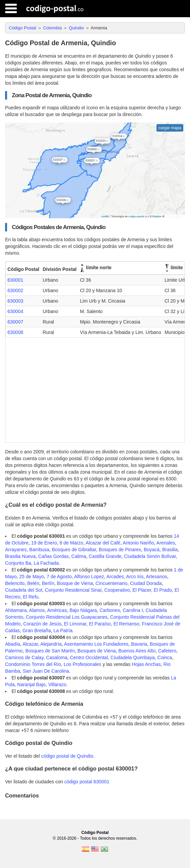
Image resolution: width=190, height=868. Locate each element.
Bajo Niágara (83, 610)
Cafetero (167, 651)
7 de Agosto (59, 577)
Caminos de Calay (24, 657)
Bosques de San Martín (50, 651)
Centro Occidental (89, 657)
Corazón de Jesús (42, 624)
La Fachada (46, 563)
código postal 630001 (87, 782)
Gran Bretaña (37, 631)
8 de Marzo (71, 543)
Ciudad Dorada (146, 583)
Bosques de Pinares (120, 550)
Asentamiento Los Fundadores (96, 644)
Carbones (110, 610)
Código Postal (95, 833)
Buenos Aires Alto (137, 651)
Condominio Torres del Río (33, 664)
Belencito (15, 583)
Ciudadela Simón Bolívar (150, 556)
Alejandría (51, 644)
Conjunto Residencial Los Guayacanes (66, 617)
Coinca (165, 657)
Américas (57, 610)
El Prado (163, 590)
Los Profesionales (82, 664)
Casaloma (57, 657)
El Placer (142, 590)
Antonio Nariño (138, 543)
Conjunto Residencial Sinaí (73, 590)
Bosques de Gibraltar (74, 550)
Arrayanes (16, 550)
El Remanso (126, 624)
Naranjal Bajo (31, 684)
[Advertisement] (95, 388)
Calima (79, 556)
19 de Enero (44, 543)
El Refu (31, 597)
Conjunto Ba (18, 563)
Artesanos (156, 577)
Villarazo (57, 684)
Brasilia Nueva (20, 556)
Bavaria (139, 644)
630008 (15, 332)
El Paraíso (100, 624)
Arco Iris (135, 577)
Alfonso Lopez (89, 577)
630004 (15, 311)
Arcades (115, 577)
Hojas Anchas (146, 664)
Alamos (37, 610)
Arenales (166, 543)
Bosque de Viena (75, 583)
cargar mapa (170, 128)
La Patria (63, 631)
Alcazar (30, 644)
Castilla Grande (105, 556)
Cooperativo (117, 590)
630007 (15, 322)
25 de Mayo (32, 577)
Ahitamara (16, 610)
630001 (15, 280)
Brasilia (170, 550)
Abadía (13, 644)
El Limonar (75, 624)
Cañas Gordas (53, 556)
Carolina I (133, 610)
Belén (33, 583)
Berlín (48, 583)
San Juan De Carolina (46, 671)
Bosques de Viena (97, 651)
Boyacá (152, 550)
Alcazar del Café (103, 543)
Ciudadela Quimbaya (133, 657)
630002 (15, 290)
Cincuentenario (112, 583)
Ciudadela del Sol (24, 590)
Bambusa (39, 550)
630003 (15, 301)
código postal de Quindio (67, 756)
